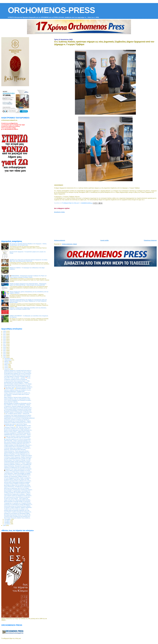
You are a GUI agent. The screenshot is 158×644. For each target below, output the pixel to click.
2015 (5, 341)
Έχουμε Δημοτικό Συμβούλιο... (11, 402)
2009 (5, 331)
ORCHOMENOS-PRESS (51, 10)
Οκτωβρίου (7, 521)
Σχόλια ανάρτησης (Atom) (69, 244)
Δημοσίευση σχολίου (59, 212)
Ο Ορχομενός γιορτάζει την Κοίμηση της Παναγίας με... (17, 420)
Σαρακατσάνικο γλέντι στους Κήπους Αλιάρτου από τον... (18, 385)
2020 (5, 349)
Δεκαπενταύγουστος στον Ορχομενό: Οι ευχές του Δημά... (18, 372)
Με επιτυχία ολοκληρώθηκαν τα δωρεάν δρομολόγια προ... (18, 411)
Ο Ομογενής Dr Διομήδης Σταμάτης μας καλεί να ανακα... (18, 375)
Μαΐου (6, 365)
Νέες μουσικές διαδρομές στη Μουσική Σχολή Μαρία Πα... (18, 442)
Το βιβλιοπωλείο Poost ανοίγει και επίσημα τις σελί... (16, 509)
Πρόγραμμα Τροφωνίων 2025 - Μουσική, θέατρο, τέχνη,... (18, 427)
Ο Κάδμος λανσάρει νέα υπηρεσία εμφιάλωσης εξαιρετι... (18, 493)
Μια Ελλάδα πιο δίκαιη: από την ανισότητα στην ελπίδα (17, 485)
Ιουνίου (6, 366)
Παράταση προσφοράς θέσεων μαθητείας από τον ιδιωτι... (18, 481)
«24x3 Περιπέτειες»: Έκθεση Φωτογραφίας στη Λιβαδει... (18, 473)
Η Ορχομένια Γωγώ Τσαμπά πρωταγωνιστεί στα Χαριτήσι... (18, 469)
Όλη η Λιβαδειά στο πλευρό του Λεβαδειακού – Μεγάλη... (18, 405)
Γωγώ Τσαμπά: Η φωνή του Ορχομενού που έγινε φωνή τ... (18, 496)
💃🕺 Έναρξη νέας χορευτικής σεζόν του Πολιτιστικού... (17, 437)
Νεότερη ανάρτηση (60, 240)
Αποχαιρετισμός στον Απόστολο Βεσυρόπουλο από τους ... (18, 417)
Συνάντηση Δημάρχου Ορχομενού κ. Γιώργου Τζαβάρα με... (18, 463)
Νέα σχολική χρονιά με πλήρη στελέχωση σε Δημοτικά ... (17, 497)
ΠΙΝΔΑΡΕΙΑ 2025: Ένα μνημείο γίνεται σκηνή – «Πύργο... (18, 435)
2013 (5, 338)
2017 (5, 344)
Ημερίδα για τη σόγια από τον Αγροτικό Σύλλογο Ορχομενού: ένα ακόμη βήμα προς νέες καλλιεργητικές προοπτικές (28, 260)
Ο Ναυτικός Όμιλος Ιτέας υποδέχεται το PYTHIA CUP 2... (18, 448)
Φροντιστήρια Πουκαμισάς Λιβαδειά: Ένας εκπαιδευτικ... (17, 518)
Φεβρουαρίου (8, 360)
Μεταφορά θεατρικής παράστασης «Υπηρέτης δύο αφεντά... (18, 456)
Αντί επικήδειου (8, 396)
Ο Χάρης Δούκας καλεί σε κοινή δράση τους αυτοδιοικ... (17, 447)
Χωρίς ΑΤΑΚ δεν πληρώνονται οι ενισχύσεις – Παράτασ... (18, 494)
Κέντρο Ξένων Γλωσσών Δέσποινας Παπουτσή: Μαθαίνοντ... (18, 387)
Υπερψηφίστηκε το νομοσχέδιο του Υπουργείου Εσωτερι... (18, 503)
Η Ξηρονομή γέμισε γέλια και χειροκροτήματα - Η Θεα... (17, 381)
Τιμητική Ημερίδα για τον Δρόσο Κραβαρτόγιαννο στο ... (17, 453)
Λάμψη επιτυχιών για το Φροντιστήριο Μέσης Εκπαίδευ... (18, 500)
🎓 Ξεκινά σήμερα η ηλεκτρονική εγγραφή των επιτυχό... (17, 470)
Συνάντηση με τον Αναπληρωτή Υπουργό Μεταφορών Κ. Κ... (18, 504)
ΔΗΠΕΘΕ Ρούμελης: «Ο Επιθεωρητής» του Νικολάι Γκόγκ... (18, 412)
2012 (5, 336)
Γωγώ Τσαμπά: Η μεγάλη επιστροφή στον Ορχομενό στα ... (18, 512)
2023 (5, 354)
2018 (5, 346)
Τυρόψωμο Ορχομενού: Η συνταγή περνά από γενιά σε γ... (18, 371)
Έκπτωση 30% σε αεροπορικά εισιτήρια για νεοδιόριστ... (17, 482)
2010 (5, 333)
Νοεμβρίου (7, 522)
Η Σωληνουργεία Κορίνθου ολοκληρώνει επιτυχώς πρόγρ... (18, 409)
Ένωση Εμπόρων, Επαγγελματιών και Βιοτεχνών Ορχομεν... (18, 490)
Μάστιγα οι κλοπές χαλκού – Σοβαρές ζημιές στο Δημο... (17, 432)
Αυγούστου (7, 369)
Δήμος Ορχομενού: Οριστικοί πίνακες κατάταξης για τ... (17, 397)
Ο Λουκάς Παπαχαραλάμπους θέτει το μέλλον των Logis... (18, 458)
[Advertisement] (103, 225)
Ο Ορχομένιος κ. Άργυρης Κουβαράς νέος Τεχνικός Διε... (17, 406)
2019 (5, 347)
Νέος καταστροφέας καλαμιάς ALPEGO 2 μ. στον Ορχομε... (18, 384)
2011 (5, 334)
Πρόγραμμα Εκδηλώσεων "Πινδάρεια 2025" (14, 391)
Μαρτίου (7, 362)
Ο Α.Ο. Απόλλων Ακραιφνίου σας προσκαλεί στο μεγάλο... (18, 400)
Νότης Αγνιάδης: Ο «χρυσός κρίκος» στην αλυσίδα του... (17, 491)
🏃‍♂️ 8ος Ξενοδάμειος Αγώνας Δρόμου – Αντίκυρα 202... (17, 414)
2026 (5, 525)
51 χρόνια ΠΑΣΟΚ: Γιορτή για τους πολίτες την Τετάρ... (17, 479)
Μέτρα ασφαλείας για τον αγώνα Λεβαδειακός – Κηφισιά (17, 421)
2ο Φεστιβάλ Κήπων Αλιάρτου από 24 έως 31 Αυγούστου (18, 373)
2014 (5, 339)
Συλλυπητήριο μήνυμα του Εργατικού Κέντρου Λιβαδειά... (18, 506)
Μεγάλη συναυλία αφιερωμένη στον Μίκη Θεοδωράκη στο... (18, 408)
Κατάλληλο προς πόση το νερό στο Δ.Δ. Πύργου (15, 424)
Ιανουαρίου (7, 358)
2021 (5, 351)
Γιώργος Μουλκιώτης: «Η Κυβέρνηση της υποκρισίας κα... (18, 487)
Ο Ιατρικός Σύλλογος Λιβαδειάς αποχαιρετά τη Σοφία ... (17, 484)
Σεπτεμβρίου (8, 519)
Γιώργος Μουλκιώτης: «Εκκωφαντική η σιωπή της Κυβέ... (18, 466)
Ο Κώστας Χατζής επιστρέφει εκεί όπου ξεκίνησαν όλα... (17, 516)
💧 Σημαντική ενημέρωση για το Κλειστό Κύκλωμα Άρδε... (18, 439)
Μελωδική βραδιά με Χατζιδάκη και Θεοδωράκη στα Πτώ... (18, 403)
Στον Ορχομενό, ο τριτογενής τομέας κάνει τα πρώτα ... (17, 394)
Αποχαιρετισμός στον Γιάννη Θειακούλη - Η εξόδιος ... (17, 382)
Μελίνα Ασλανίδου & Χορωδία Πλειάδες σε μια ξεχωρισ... (18, 502)
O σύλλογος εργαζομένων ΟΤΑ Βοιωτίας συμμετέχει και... (18, 433)
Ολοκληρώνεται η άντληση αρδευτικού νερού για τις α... (17, 444)
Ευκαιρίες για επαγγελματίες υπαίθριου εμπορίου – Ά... (17, 476)
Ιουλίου (6, 367)
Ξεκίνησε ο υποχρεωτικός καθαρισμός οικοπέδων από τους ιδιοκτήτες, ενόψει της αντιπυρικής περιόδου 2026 (28, 308)
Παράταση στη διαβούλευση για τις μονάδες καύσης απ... (18, 467)
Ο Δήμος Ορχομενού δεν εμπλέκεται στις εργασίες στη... (17, 393)
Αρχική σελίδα (104, 240)
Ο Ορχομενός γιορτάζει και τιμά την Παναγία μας (16, 379)
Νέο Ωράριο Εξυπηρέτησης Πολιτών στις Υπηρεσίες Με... (18, 515)
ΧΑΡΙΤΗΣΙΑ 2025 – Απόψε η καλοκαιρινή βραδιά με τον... (18, 441)
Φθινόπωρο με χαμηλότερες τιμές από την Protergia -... (17, 488)
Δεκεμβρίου (8, 524)
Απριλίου (7, 363)
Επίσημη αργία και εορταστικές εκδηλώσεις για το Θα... (17, 510)
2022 (5, 352)
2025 (5, 357)
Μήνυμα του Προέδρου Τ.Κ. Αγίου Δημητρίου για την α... (17, 454)
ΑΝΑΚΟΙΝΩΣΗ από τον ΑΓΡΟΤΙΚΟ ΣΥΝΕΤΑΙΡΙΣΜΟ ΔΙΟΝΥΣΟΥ (19, 418)
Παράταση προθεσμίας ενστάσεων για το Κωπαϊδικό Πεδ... (18, 464)
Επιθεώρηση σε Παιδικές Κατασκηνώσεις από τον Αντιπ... (18, 423)
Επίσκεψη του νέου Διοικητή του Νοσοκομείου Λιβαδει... (17, 513)
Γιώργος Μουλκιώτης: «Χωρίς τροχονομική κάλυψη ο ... (17, 451)
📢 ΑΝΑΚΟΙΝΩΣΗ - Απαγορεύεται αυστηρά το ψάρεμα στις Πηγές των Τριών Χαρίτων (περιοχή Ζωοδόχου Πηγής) (28, 276)
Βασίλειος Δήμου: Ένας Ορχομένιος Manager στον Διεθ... (18, 460)
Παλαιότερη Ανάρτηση (150, 240)
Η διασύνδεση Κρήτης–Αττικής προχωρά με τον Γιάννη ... (18, 461)
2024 (5, 355)
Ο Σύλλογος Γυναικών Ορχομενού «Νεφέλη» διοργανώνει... (18, 457)
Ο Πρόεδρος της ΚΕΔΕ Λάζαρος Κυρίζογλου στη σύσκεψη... (18, 472)
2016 (5, 342)
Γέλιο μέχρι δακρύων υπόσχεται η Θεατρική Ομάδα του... (18, 376)
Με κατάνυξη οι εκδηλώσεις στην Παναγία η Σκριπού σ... (17, 429)
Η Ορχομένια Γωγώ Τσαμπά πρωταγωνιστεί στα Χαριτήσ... (18, 415)
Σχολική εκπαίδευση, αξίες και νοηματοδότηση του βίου (17, 399)
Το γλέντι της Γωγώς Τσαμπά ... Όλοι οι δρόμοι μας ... (17, 499)
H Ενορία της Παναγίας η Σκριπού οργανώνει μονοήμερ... (18, 436)
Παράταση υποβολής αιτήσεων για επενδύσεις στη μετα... (18, 390)
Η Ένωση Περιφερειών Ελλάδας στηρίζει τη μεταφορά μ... (18, 478)
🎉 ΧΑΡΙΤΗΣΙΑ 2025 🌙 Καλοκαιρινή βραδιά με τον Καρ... (18, 388)
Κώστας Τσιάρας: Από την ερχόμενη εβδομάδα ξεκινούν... (18, 475)
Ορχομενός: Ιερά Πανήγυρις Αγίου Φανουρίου (15, 450)
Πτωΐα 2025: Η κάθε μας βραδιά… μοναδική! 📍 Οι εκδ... (18, 378)
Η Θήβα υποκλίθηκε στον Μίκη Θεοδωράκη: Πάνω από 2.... (18, 445)
